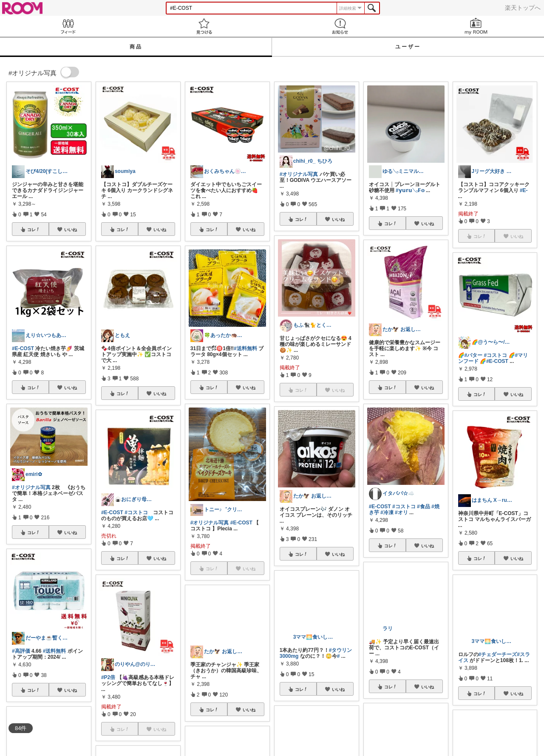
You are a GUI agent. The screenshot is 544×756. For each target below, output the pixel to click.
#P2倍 (108, 677)
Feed (68, 26)
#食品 (424, 507)
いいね (71, 229)
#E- (524, 190)
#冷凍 (387, 512)
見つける (204, 26)
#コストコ (136, 512)
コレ (34, 229)
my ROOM (476, 26)
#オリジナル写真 (31, 487)
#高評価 (21, 651)
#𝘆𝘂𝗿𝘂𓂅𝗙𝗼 (410, 190)
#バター (474, 355)
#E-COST (23, 348)
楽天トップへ (523, 8)
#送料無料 (55, 651)
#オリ (401, 512)
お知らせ (340, 26)
